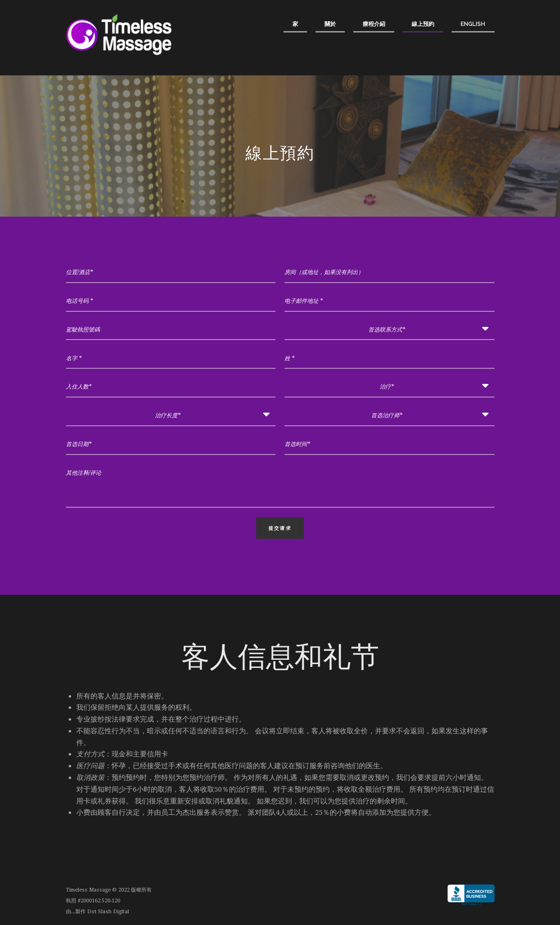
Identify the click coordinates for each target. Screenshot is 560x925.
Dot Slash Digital (108, 912)
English (473, 24)
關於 (330, 24)
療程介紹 (374, 24)
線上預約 (423, 24)
